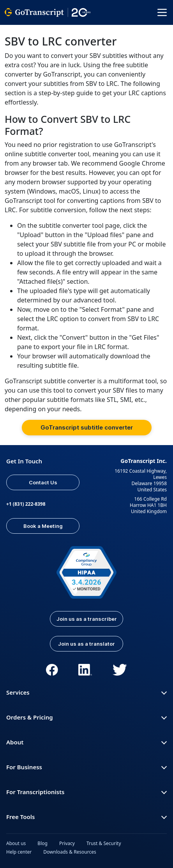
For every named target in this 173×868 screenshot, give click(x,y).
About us (16, 843)
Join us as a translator (86, 644)
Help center (19, 852)
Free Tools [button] (86, 817)
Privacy (67, 843)
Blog (42, 843)
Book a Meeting (43, 526)
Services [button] (86, 692)
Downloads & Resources (70, 852)
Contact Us (43, 482)
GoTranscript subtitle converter (87, 427)
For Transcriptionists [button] (86, 792)
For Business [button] (86, 767)
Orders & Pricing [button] (86, 717)
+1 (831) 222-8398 (26, 504)
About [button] (86, 742)
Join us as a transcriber (87, 619)
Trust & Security (104, 843)
